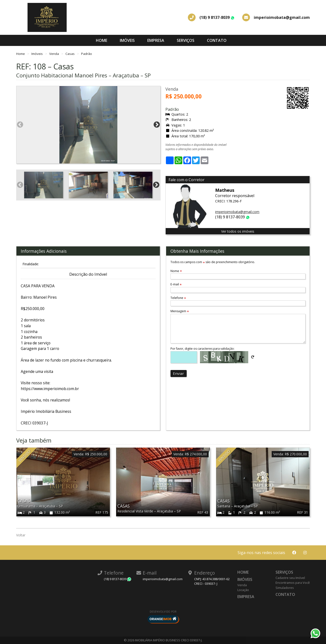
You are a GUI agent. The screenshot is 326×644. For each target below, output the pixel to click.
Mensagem (180, 311)
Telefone (178, 298)
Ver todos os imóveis (238, 231)
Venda (54, 54)
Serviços (186, 40)
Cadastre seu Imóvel (290, 578)
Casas (70, 54)
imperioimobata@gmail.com (237, 212)
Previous (20, 125)
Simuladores (285, 588)
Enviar (178, 373)
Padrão (87, 54)
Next (157, 125)
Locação (243, 590)
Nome (176, 271)
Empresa (156, 40)
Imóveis (127, 40)
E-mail (176, 284)
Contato (217, 40)
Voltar (21, 535)
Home (102, 40)
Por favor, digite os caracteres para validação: (202, 349)
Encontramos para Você (293, 583)
